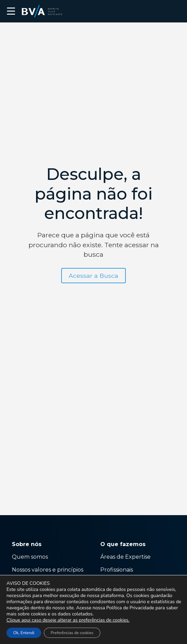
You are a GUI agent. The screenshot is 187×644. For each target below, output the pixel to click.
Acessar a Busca (93, 276)
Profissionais (117, 570)
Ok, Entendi (24, 633)
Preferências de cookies (72, 633)
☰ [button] (11, 11)
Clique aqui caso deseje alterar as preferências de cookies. (68, 620)
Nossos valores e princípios (48, 570)
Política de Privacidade (130, 608)
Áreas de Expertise (125, 557)
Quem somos (30, 557)
